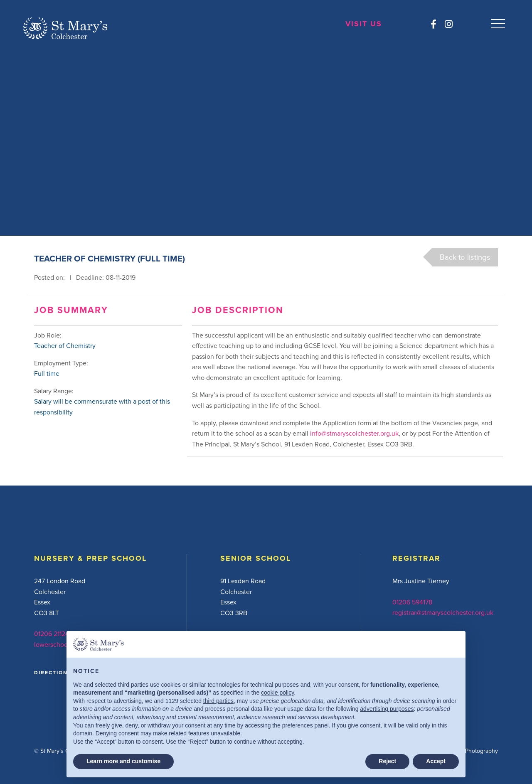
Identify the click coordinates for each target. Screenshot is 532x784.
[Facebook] (433, 24)
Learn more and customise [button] (123, 761)
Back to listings (465, 257)
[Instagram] (448, 24)
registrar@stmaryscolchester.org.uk (443, 612)
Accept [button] (436, 761)
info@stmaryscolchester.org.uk (354, 433)
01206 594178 (412, 602)
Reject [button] (387, 761)
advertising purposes (387, 709)
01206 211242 (53, 634)
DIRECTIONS (53, 672)
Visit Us (363, 24)
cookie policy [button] (277, 693)
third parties (218, 701)
